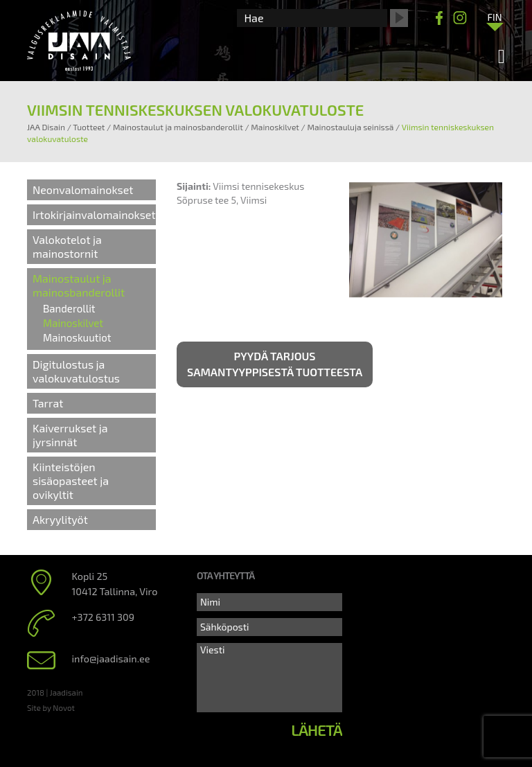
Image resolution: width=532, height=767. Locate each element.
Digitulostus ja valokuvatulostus (76, 371)
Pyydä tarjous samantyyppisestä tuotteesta (275, 364)
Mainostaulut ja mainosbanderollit (79, 285)
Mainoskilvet (73, 323)
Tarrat (48, 403)
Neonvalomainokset (83, 189)
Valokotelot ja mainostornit (67, 246)
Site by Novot (51, 707)
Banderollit (69, 308)
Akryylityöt (60, 519)
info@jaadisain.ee (111, 659)
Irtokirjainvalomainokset (94, 214)
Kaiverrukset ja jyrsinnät (70, 435)
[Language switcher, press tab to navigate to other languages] (495, 17)
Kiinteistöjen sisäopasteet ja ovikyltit (71, 481)
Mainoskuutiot (77, 337)
